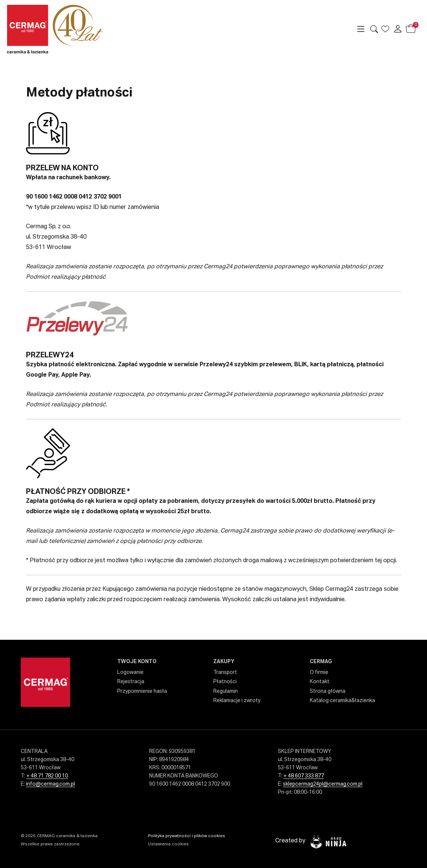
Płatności (225, 682)
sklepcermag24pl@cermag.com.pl (323, 784)
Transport (225, 672)
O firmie (319, 672)
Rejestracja (131, 682)
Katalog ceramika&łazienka (342, 701)
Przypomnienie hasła (142, 691)
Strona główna (328, 691)
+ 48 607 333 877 (304, 776)
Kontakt (320, 682)
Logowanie (130, 672)
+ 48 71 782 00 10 (47, 776)
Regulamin (226, 691)
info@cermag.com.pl (50, 784)
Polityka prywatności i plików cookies (187, 836)
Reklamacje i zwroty (237, 701)
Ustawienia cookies (168, 844)
